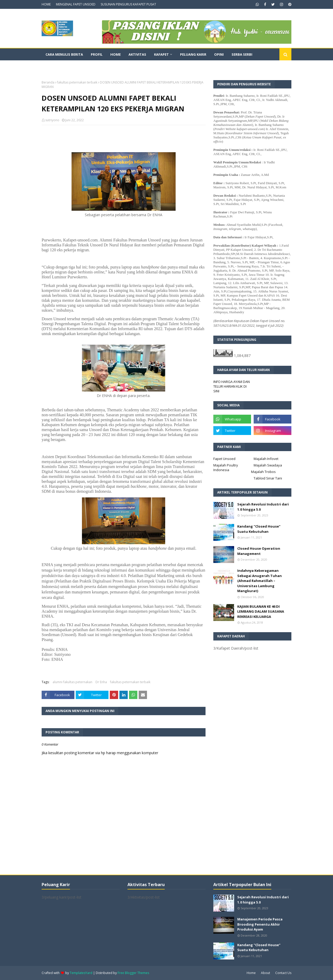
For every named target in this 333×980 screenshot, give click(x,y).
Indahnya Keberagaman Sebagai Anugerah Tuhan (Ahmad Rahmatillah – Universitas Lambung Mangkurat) (260, 581)
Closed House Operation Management (259, 551)
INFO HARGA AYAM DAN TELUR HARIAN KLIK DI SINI (232, 386)
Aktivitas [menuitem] (137, 54)
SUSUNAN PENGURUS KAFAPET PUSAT (128, 4)
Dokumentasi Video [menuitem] (64, 66)
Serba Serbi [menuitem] (242, 54)
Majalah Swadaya (268, 465)
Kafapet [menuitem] (161, 54)
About (265, 973)
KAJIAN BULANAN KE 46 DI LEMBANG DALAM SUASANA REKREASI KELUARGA (261, 611)
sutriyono (52, 120)
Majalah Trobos (263, 472)
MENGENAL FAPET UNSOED (76, 4)
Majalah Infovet (266, 459)
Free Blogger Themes (133, 973)
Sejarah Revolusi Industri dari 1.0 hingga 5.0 (263, 507)
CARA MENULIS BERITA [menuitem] (64, 54)
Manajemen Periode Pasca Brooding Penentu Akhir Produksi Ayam (260, 924)
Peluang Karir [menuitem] (193, 54)
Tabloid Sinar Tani (268, 478)
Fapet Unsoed (224, 459)
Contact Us (283, 973)
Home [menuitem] (116, 54)
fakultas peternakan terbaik (77, 82)
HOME (46, 4)
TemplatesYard (81, 973)
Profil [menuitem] (97, 54)
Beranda (48, 82)
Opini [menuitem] (219, 54)
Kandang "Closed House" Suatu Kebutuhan (259, 529)
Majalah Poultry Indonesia (226, 467)
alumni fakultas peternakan (72, 682)
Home (251, 973)
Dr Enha (101, 682)
